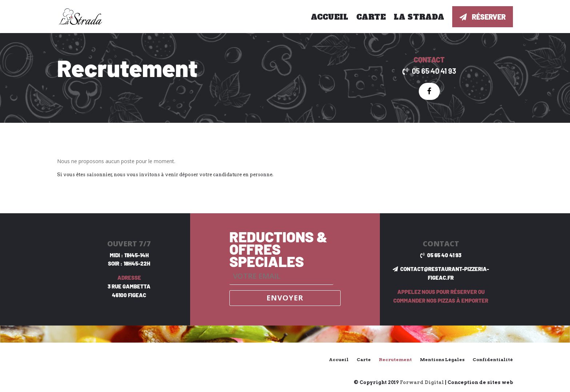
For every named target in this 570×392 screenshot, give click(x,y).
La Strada (419, 17)
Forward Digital (422, 382)
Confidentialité (493, 359)
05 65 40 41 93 (434, 71)
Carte (371, 17)
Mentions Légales (442, 359)
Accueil (330, 17)
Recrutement (395, 359)
